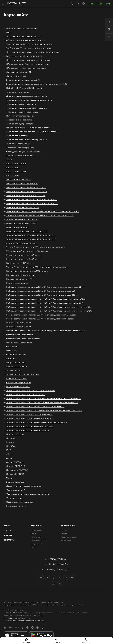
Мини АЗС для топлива (17, 283)
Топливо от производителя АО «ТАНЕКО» (26, 394)
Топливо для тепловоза (17, 136)
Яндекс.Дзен (53, 584)
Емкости (10, 442)
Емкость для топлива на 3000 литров (24, 259)
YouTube (66, 578)
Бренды (8, 535)
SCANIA (10, 454)
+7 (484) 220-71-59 (57, 559)
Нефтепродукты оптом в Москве (22, 28)
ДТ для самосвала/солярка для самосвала (26, 68)
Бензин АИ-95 (13, 176)
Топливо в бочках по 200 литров (22, 219)
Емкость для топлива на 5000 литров (24, 255)
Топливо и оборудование (18, 144)
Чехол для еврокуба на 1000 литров (23, 152)
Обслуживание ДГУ (16, 490)
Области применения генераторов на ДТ (26, 40)
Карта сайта (66, 540)
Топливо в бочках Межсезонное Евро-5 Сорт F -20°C (31, 239)
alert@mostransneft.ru (58, 564)
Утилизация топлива (16, 506)
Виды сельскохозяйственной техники (24, 56)
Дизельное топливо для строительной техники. (29, 60)
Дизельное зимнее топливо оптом (23, 207)
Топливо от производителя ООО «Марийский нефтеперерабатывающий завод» (44, 410)
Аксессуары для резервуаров (20, 148)
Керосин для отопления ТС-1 (20, 279)
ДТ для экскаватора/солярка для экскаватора (28, 64)
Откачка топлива (14, 498)
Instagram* (53, 578)
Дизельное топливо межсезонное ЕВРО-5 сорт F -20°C (32, 203)
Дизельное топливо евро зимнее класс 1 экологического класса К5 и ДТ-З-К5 (43, 211)
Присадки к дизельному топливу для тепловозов (29, 128)
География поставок (16, 363)
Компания (37, 525)
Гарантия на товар (69, 537)
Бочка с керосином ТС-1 (18, 227)
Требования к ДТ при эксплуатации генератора (29, 48)
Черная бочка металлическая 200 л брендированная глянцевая (37, 267)
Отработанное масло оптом (20, 335)
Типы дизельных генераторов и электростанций (29, 44)
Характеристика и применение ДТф (23, 80)
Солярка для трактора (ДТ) (19, 72)
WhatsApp (72, 578)
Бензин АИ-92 (13, 168)
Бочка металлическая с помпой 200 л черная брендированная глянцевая (41, 315)
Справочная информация (19, 382)
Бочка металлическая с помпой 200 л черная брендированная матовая (40, 319)
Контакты (11, 359)
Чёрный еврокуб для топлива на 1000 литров (28, 251)
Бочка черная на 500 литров (20, 263)
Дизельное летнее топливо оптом (22, 183)
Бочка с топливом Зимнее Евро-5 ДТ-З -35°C (27, 231)
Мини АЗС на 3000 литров (19, 323)
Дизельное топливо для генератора (23, 36)
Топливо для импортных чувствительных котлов (29, 100)
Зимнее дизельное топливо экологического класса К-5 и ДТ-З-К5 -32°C (40, 215)
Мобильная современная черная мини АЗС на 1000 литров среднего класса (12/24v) (46, 299)
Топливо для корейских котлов (21, 104)
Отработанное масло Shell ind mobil (23, 339)
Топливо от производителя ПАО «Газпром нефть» (30, 418)
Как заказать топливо (17, 367)
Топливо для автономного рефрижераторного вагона (32, 132)
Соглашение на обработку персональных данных (24, 621)
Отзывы (34, 534)
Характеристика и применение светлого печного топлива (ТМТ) (37, 84)
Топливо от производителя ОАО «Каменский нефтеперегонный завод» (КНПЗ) (44, 398)
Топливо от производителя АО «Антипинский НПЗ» (31, 390)
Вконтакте (41, 578)
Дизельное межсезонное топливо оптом (26, 195)
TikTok (60, 584)
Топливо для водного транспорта (22, 112)
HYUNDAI (11, 446)
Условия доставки (15, 371)
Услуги (9, 478)
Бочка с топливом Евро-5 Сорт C (22, 223)
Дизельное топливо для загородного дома (27, 96)
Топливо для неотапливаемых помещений (26, 108)
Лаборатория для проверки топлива (24, 486)
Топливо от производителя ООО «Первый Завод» (30, 414)
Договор (34, 547)
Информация (68, 525)
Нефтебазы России (15, 434)
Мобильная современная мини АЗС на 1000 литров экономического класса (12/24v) (46, 331)
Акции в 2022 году (15, 462)
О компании (12, 347)
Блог (9, 32)
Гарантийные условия (17, 379)
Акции (9, 458)
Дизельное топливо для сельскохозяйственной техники (33, 52)
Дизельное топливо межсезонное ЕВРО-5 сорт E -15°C (32, 199)
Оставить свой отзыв (16, 355)
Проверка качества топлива (20, 502)
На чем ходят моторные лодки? (21, 116)
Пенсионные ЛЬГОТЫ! (17, 470)
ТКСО (9, 160)
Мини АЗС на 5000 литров (19, 327)
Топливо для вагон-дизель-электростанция (27, 140)
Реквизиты (11, 351)
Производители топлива (18, 386)
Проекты (10, 438)
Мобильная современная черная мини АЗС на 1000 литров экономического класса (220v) (49, 307)
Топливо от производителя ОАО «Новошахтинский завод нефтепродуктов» (42, 402)
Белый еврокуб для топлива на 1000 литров (27, 271)
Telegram (60, 578)
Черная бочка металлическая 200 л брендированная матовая (36, 247)
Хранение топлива (15, 482)
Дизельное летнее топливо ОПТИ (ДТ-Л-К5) (27, 191)
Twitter (47, 578)
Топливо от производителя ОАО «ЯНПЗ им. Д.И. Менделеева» (35, 406)
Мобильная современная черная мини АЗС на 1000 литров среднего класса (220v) (45, 303)
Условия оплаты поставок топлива (23, 375)
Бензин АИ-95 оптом (16, 172)
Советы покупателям (16, 76)
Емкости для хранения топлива (21, 243)
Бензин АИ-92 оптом (16, 164)
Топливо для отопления (18, 92)
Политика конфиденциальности (17, 618)
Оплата (64, 534)
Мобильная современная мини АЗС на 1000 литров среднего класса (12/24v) (42, 295)
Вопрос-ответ (37, 544)
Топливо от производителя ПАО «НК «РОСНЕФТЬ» (30, 426)
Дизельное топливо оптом (19, 180)
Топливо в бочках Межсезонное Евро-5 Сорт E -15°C (31, 235)
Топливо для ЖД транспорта (20, 124)
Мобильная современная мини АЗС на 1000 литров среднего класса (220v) (42, 291)
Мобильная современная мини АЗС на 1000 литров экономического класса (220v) (45, 287)
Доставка (65, 530)
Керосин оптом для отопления (21, 275)
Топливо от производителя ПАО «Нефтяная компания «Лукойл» (37, 422)
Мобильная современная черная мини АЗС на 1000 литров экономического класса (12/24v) (49, 311)
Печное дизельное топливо (19, 343)
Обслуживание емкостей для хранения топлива (29, 494)
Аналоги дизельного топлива (20, 156)
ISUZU (9, 450)
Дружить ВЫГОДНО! (16, 466)
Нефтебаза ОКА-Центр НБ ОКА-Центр (24, 88)
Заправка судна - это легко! (19, 120)
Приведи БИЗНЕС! (15, 474)
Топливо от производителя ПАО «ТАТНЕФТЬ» (28, 430)
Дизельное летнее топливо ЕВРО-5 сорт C (26, 187)
